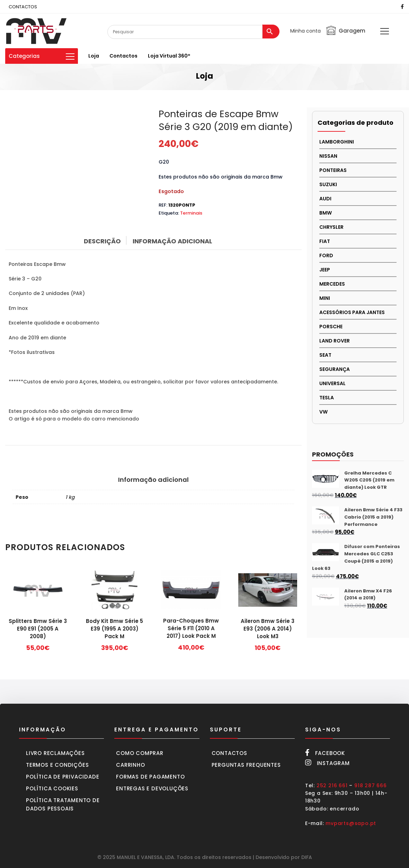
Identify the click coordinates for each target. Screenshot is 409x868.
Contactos (123, 56)
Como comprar (140, 753)
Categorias (42, 56)
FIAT (325, 241)
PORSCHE (331, 327)
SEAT (325, 355)
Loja (94, 56)
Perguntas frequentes (246, 765)
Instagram (327, 763)
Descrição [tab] (102, 241)
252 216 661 (332, 785)
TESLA (327, 398)
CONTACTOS (23, 7)
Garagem (345, 31)
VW (323, 412)
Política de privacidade (63, 777)
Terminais (191, 213)
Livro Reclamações (55, 753)
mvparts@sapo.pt (351, 823)
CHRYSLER (331, 227)
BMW (326, 213)
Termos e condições (57, 765)
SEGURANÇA (335, 369)
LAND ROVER (335, 341)
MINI (325, 298)
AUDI (325, 199)
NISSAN (328, 156)
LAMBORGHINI (337, 142)
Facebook (325, 753)
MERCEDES (332, 284)
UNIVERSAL (332, 383)
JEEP (325, 270)
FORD (326, 255)
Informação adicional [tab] (172, 241)
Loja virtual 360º (169, 56)
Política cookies (52, 788)
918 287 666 (371, 785)
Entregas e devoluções (152, 788)
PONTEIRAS (333, 170)
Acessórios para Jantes (352, 312)
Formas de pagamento (150, 777)
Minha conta (305, 31)
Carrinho (130, 765)
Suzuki (328, 184)
